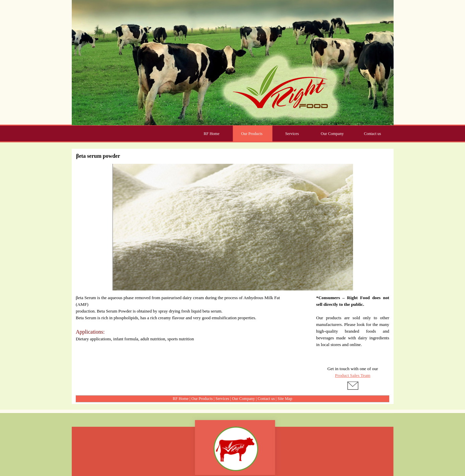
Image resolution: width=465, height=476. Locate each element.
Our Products (202, 399)
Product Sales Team (353, 375)
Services (222, 399)
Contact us (266, 399)
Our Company (243, 399)
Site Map (285, 399)
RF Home (181, 399)
